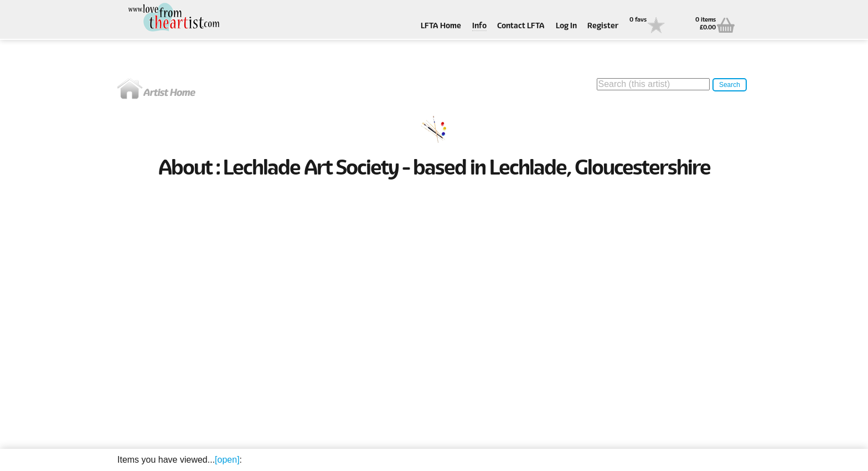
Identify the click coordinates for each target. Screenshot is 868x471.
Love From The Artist (173, 18)
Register (603, 26)
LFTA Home (441, 26)
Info (479, 26)
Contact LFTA (521, 26)
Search (730, 85)
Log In (566, 26)
